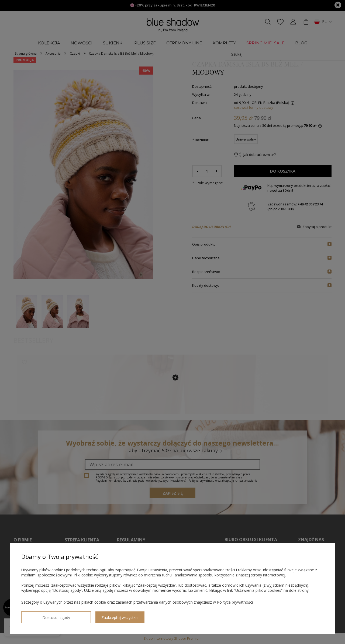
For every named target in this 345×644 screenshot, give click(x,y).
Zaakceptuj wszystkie (89, 615)
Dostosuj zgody (41, 615)
